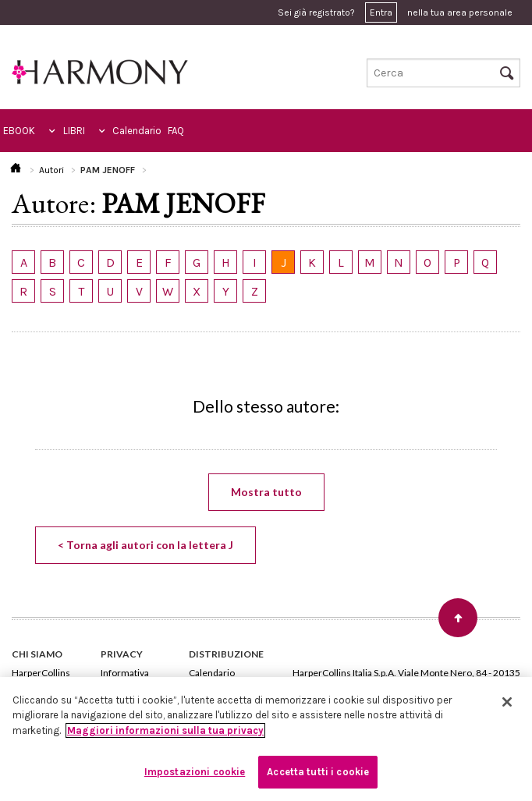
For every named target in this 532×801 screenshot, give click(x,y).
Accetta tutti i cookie (318, 772)
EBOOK (19, 131)
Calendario (137, 131)
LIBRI (74, 131)
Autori (51, 170)
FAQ (176, 131)
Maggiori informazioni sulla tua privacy (165, 730)
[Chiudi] (507, 702)
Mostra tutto (266, 492)
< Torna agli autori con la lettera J (145, 545)
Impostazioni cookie (195, 772)
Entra (381, 12)
